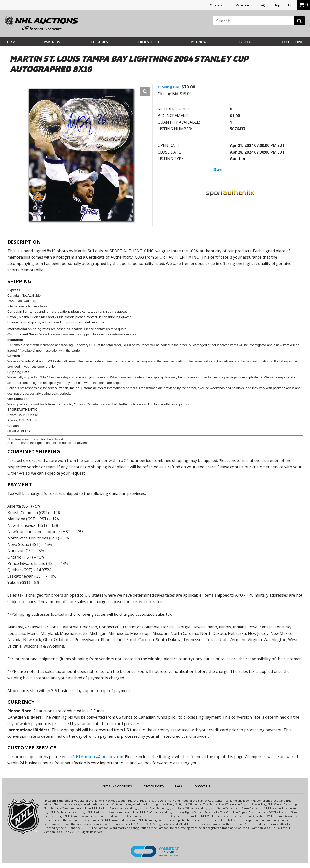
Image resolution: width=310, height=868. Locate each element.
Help (277, 5)
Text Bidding (293, 42)
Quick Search (148, 42)
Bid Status (244, 42)
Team (11, 42)
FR (290, 5)
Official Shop (219, 5)
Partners (52, 42)
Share (218, 170)
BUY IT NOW (197, 42)
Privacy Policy (153, 786)
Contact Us (201, 786)
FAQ (263, 5)
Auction (238, 159)
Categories (98, 42)
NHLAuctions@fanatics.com (98, 757)
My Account (244, 5)
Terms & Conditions (116, 786)
